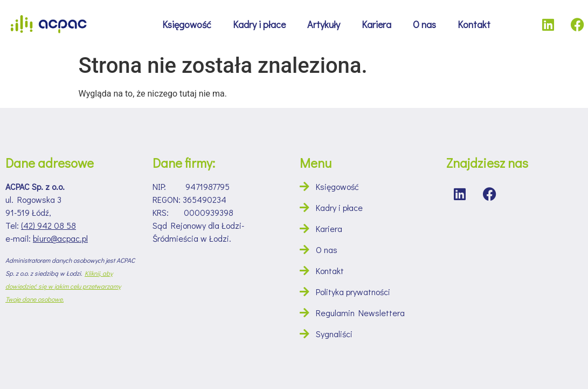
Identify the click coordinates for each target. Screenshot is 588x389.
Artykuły (324, 24)
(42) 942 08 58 (49, 225)
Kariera (376, 24)
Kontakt (474, 24)
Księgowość (187, 24)
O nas (424, 24)
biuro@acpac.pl (60, 238)
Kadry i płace (259, 24)
